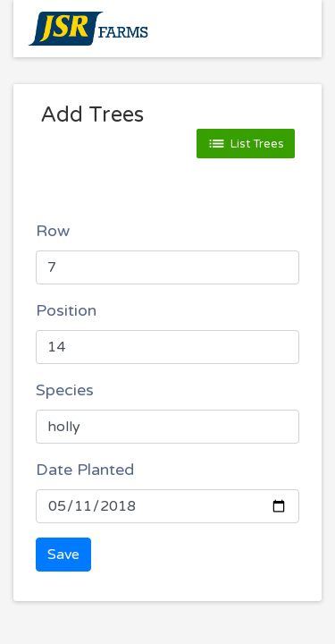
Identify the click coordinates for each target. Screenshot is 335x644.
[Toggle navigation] (282, 29)
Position (66, 310)
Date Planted (85, 470)
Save (63, 555)
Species (65, 390)
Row (53, 231)
